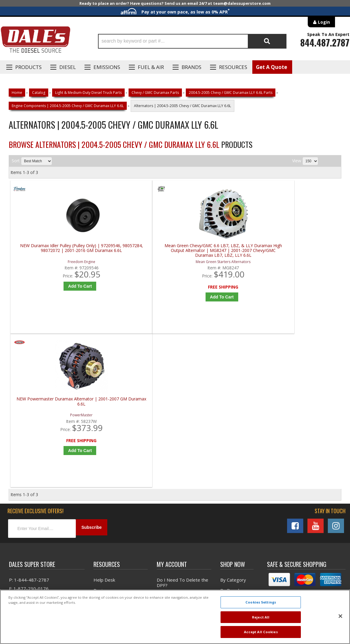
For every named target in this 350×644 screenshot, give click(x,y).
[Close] (340, 616)
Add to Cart (53, 286)
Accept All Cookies (261, 632)
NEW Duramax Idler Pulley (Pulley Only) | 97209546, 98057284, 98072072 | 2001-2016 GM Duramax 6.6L (52, 251)
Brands (191, 67)
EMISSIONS (107, 67)
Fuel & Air (151, 67)
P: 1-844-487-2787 (29, 432)
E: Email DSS (21, 450)
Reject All (261, 617)
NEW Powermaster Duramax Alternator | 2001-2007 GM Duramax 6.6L (218, 251)
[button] (192, 41)
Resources (233, 67)
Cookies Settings (261, 602)
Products (28, 67)
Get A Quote (271, 67)
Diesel (68, 67)
